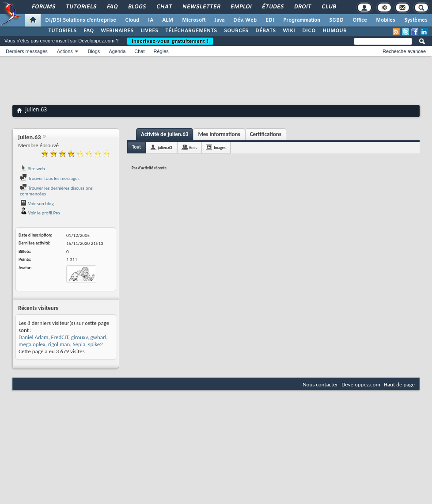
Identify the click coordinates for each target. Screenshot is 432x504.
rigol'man (59, 344)
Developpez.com (361, 384)
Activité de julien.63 (165, 134)
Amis (193, 147)
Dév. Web (245, 20)
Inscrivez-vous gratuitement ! (170, 41)
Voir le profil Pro (40, 213)
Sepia (79, 344)
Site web (32, 169)
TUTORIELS (62, 31)
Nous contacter (320, 384)
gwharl (98, 337)
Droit (302, 7)
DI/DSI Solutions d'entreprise (81, 20)
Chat (164, 7)
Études (272, 7)
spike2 (95, 344)
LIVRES (149, 31)
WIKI (289, 31)
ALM (168, 20)
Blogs (136, 7)
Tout (136, 147)
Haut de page (399, 384)
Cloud (132, 20)
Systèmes (416, 20)
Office (360, 20)
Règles (161, 51)
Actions (65, 51)
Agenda (117, 51)
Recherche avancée (404, 51)
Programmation (302, 20)
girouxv (80, 337)
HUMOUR (335, 31)
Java (219, 20)
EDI (270, 20)
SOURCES (236, 31)
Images (220, 147)
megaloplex (32, 344)
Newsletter (201, 7)
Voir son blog (37, 204)
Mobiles (386, 20)
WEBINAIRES (117, 31)
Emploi (241, 7)
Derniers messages (27, 51)
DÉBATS (265, 31)
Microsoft (194, 20)
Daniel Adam (33, 337)
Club (328, 7)
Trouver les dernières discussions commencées (56, 191)
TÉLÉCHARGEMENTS (191, 31)
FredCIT (60, 337)
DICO (309, 31)
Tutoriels (81, 7)
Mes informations (219, 134)
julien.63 (165, 147)
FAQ (112, 7)
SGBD (336, 20)
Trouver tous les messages (50, 178)
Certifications (266, 134)
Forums (43, 7)
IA (151, 20)
